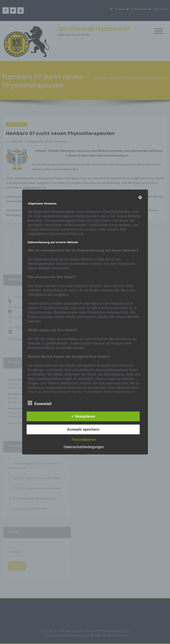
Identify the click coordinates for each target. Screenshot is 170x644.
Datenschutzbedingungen (84, 447)
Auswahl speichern (83, 429)
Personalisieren (84, 440)
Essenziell (40, 403)
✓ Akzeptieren (83, 416)
